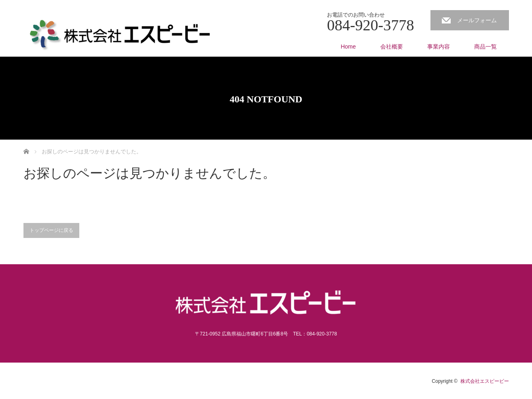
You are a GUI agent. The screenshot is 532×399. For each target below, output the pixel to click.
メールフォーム (477, 20)
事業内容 (439, 47)
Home (348, 47)
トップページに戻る (51, 230)
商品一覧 (485, 47)
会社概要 (392, 47)
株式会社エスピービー (485, 381)
